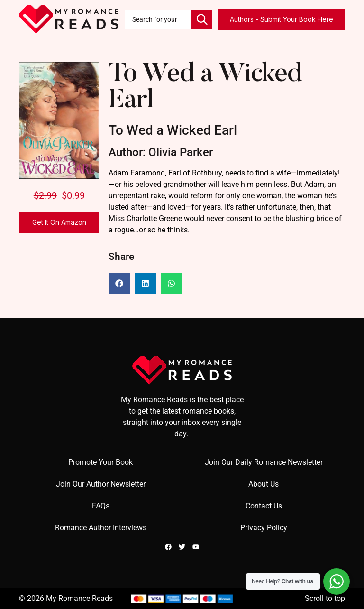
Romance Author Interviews (101, 528)
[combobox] (158, 19)
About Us (264, 484)
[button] (119, 283)
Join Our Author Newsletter (101, 484)
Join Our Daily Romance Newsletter (264, 462)
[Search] (202, 19)
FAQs (101, 506)
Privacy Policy (264, 528)
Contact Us (264, 506)
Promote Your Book (100, 462)
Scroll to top (325, 598)
